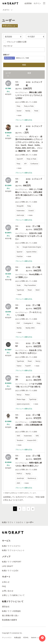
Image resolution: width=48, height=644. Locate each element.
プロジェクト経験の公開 (15, 42)
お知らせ (6, 582)
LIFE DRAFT (8, 566)
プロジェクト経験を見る (24, 120)
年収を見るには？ (10, 26)
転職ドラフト (8, 522)
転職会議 (18, 638)
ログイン (37, 3)
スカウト (20, 522)
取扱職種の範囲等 (10, 620)
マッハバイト (7, 638)
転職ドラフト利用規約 (11, 611)
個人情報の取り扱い (10, 615)
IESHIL (26, 638)
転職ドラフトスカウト (11, 546)
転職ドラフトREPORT (12, 562)
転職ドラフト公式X (10, 571)
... (24, 509)
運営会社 (6, 607)
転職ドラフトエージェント (13, 550)
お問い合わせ (8, 591)
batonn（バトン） (38, 638)
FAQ (4, 586)
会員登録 (28, 3)
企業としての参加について (13, 595)
